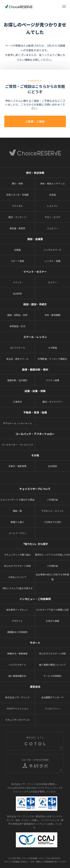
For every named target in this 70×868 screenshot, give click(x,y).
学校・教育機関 (52, 315)
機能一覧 (17, 511)
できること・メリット (52, 511)
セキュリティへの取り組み (17, 555)
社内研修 (17, 293)
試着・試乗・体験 (35, 391)
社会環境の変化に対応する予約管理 (52, 577)
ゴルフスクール (17, 348)
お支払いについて (17, 577)
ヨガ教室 (52, 348)
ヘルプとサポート (17, 665)
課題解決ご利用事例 (17, 632)
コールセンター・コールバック (17, 445)
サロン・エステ (52, 217)
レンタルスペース (52, 250)
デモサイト (17, 621)
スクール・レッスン (35, 337)
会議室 (17, 250)
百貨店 (52, 195)
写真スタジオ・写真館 (17, 195)
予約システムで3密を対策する (17, 588)
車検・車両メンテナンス (52, 183)
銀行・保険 (17, 183)
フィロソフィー (52, 708)
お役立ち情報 (52, 621)
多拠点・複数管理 (17, 466)
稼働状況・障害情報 (17, 653)
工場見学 (17, 402)
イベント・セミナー (35, 272)
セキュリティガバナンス (17, 720)
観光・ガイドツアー (53, 402)
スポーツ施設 (17, 261)
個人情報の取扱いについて (52, 665)
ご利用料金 (52, 500)
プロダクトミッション (17, 708)
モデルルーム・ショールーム (17, 423)
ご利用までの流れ (52, 522)
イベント (17, 282)
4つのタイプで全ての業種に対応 (53, 610)
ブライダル (17, 206)
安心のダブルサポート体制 (17, 566)
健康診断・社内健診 (17, 380)
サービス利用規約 (52, 676)
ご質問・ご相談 (35, 121)
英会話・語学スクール (17, 359)
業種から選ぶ (17, 522)
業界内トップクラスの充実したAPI (52, 555)
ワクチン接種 (52, 380)
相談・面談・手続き (35, 304)
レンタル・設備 (52, 261)
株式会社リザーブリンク (17, 697)
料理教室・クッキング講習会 (52, 359)
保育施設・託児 (17, 326)
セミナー (52, 282)
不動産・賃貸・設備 (35, 412)
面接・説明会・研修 (17, 315)
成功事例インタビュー (17, 610)
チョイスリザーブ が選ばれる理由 (17, 500)
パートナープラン (17, 533)
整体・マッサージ (17, 217)
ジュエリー (53, 228)
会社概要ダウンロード (52, 697)
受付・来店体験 (35, 173)
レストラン (52, 206)
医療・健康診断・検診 (35, 369)
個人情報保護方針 (17, 676)
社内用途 (52, 466)
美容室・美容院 (17, 228)
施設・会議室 (35, 239)
